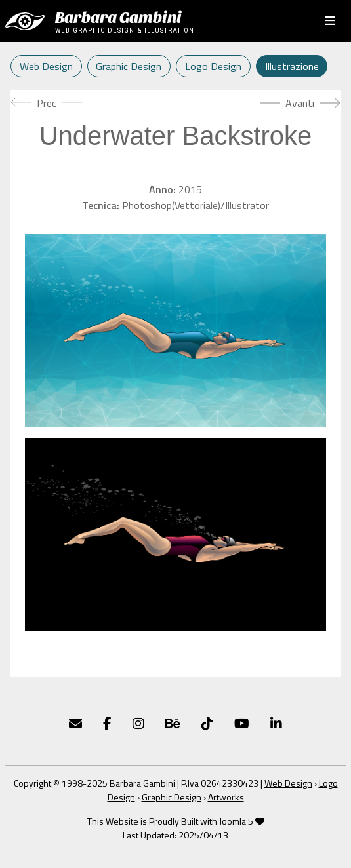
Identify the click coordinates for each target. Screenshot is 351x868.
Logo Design (213, 66)
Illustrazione (292, 66)
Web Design (46, 66)
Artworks (226, 797)
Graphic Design (129, 66)
